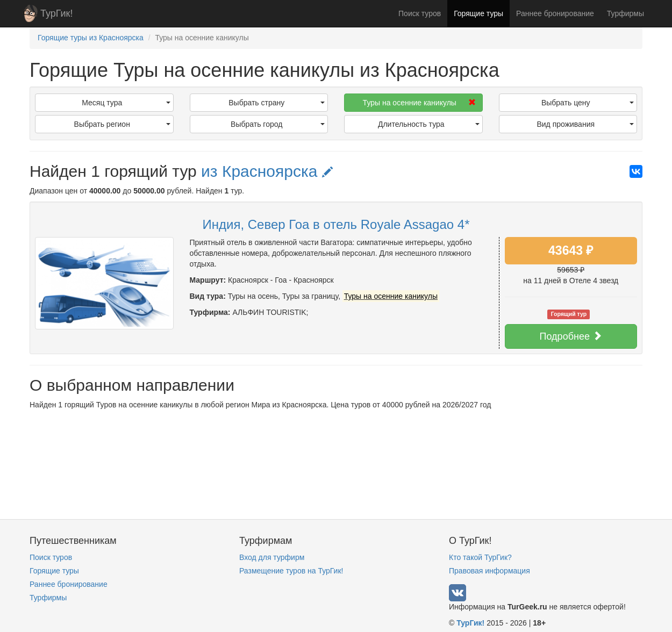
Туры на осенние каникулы (419, 103)
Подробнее (571, 336)
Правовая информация (489, 571)
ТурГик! (56, 13)
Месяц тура (126, 103)
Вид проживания (585, 124)
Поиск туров (420, 13)
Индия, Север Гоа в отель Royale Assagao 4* (336, 224)
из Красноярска (267, 171)
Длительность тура (429, 124)
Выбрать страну (277, 103)
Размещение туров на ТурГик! (291, 571)
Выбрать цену (588, 103)
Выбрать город (278, 124)
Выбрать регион (122, 124)
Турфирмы (625, 13)
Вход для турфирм (272, 557)
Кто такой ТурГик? (480, 557)
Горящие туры (478, 13)
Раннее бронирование (555, 13)
